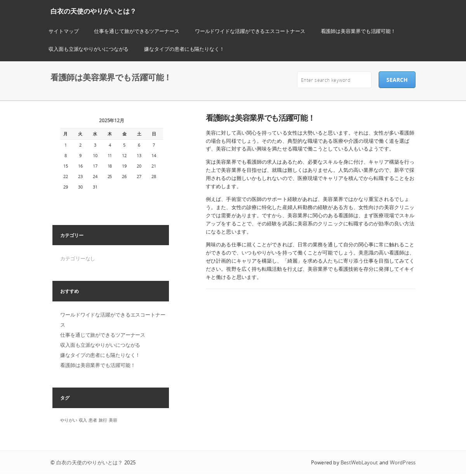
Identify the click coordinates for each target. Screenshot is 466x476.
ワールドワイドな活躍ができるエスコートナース (250, 31)
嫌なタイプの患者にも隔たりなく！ (184, 49)
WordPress (403, 462)
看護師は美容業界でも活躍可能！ (358, 31)
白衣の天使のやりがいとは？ (93, 11)
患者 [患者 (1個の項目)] (93, 420)
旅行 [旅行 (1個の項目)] (103, 420)
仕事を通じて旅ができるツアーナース (136, 31)
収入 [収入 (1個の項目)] (83, 420)
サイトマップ (63, 31)
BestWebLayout (359, 462)
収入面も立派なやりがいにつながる (89, 49)
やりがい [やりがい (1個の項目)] (69, 420)
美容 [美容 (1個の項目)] (113, 420)
